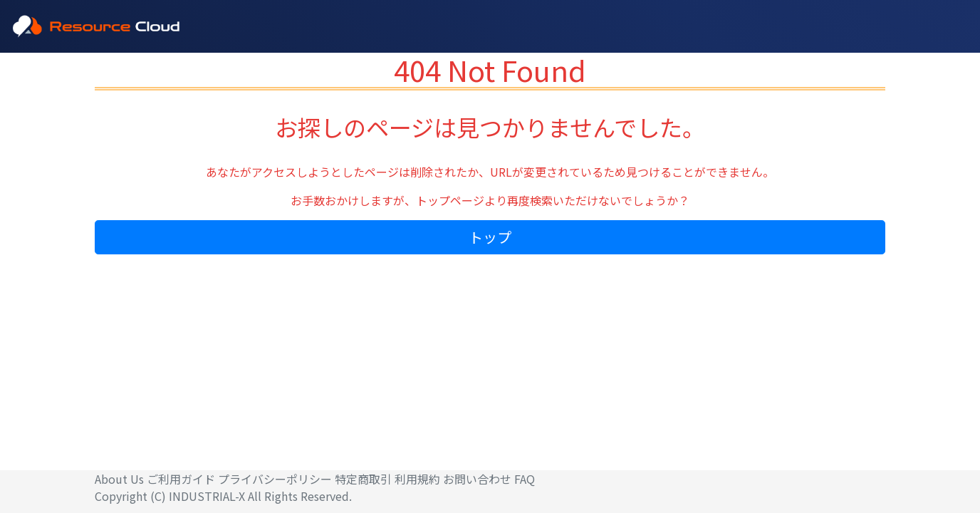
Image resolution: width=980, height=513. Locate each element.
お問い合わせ (477, 479)
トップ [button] (490, 237)
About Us (119, 479)
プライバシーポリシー (275, 479)
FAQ (525, 479)
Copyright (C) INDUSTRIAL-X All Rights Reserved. (223, 496)
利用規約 (417, 479)
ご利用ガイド (181, 479)
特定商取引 (363, 479)
